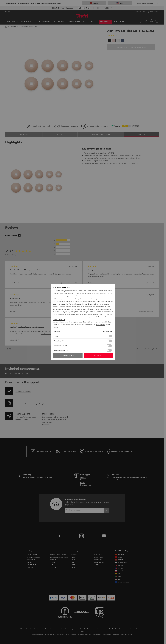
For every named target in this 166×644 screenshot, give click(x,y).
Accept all (98, 356)
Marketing (58, 341)
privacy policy (101, 324)
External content (60, 350)
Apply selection (68, 356)
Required (57, 331)
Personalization (59, 346)
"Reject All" (73, 304)
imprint (55, 327)
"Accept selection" (59, 319)
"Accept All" (74, 312)
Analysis (57, 336)
